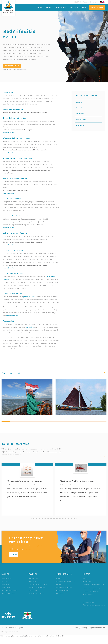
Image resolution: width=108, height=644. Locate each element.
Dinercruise (88, 108)
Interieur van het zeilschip (64, 594)
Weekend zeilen (88, 119)
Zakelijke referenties (8, 600)
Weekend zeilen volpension (38, 594)
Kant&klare (15, 178)
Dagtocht (88, 102)
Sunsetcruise (88, 114)
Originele (12, 293)
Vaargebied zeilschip (62, 597)
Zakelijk (39, 7)
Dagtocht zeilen (7, 585)
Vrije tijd (49, 7)
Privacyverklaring (81, 634)
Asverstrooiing (33, 597)
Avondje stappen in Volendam (38, 591)
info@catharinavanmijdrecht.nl (95, 612)
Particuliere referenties (36, 600)
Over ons (74, 7)
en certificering (15, 233)
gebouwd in (27, 297)
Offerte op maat (97, 7)
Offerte (14, 561)
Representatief (10, 321)
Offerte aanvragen (12, 66)
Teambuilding (88, 125)
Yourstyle (17, 638)
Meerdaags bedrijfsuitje (9, 597)
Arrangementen (61, 7)
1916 (33, 297)
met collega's (17, 138)
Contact (83, 7)
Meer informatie (9, 133)
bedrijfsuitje (13, 250)
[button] (105, 373)
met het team (15, 118)
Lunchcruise (5, 588)
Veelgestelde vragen (90, 2)
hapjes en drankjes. (13, 316)
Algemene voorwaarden (98, 634)
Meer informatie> (9, 268)
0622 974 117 (77, 2)
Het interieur (30, 327)
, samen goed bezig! (18, 158)
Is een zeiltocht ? (16, 216)
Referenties (59, 600)
